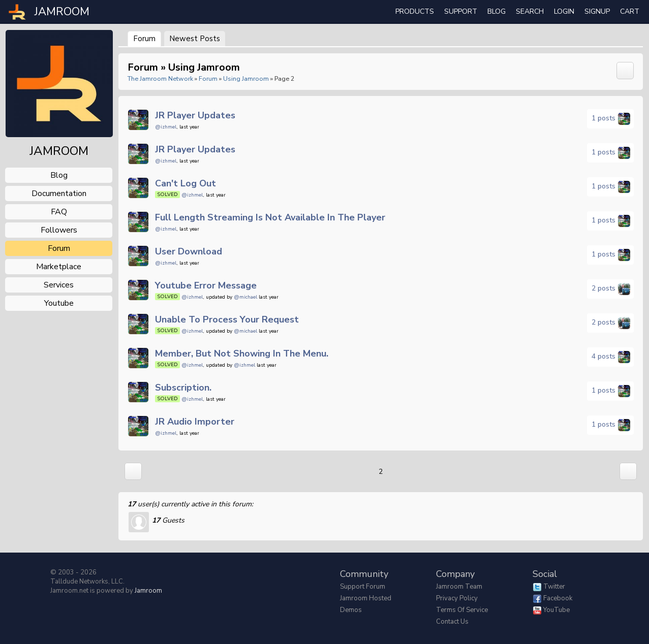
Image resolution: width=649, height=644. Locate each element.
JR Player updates (195, 115)
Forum (144, 39)
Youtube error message (206, 285)
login (564, 11)
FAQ (59, 212)
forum (59, 248)
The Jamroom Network (160, 78)
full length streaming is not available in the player (270, 217)
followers (59, 230)
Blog (497, 11)
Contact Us (452, 622)
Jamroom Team (459, 587)
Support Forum (363, 587)
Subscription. (183, 388)
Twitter (554, 587)
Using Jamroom (246, 78)
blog (59, 175)
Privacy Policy (457, 598)
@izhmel (166, 127)
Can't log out (186, 183)
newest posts (195, 39)
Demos (351, 610)
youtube (59, 303)
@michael (245, 297)
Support (461, 11)
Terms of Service (462, 610)
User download (189, 251)
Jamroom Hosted (366, 598)
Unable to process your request (227, 319)
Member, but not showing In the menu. (242, 353)
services (59, 285)
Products (415, 11)
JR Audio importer (195, 422)
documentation (59, 194)
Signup (597, 11)
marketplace (59, 267)
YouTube (557, 610)
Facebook (558, 598)
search (530, 11)
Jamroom (148, 591)
